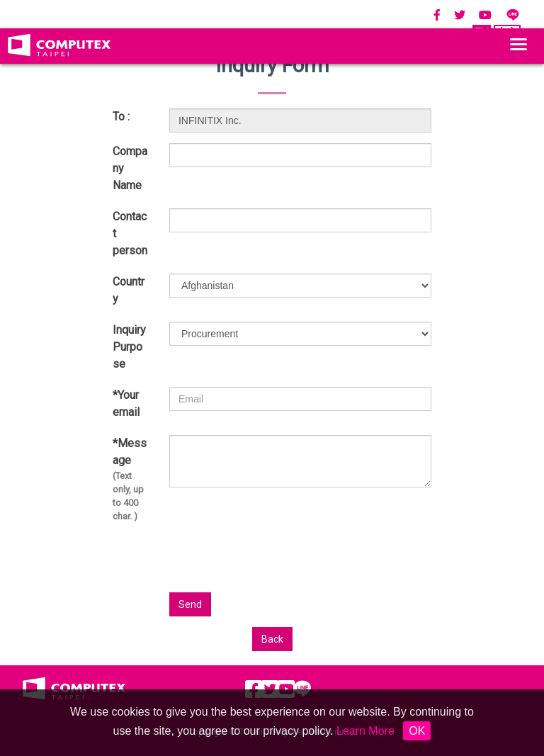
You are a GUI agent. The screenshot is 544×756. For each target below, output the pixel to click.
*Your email (126, 404)
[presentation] (382, 565)
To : (121, 117)
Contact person (130, 233)
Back (272, 639)
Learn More (365, 731)
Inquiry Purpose (129, 347)
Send (190, 604)
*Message (130, 480)
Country (129, 290)
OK (417, 731)
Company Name (130, 168)
